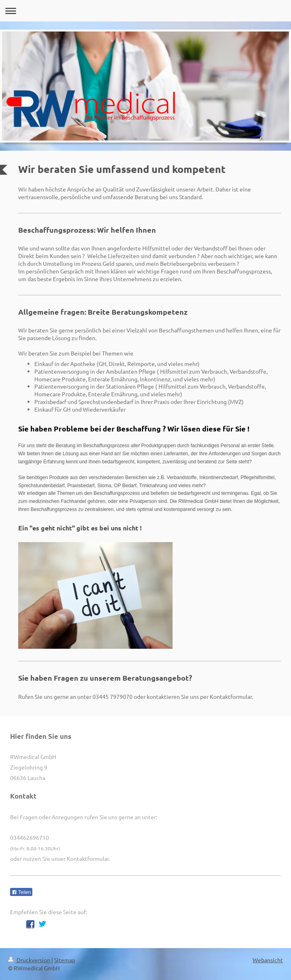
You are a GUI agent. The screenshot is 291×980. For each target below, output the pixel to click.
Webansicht (268, 960)
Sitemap (65, 960)
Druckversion (30, 960)
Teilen (21, 892)
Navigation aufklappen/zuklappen (145, 11)
